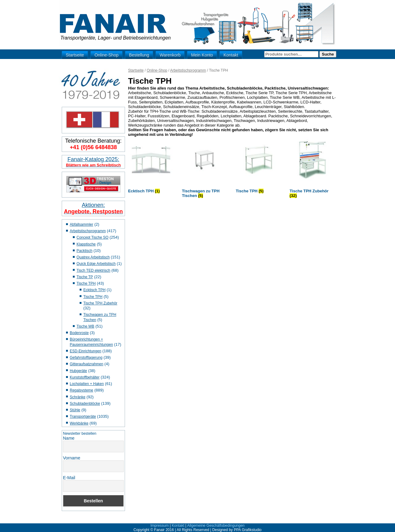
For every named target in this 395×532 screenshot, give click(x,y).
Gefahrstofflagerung (86, 358)
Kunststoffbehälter (85, 377)
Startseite (75, 55)
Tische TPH (86, 283)
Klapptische (86, 244)
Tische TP (85, 277)
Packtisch (84, 251)
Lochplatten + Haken (87, 384)
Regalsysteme (81, 390)
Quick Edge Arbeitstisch (96, 264)
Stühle (75, 410)
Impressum (159, 526)
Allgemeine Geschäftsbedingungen (216, 526)
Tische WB (85, 326)
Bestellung (139, 55)
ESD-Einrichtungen (85, 351)
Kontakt (231, 55)
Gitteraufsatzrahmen (87, 364)
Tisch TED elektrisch (93, 270)
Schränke (78, 397)
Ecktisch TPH (94, 290)
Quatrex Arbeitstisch (93, 257)
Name (69, 438)
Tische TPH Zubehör (100, 303)
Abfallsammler (81, 224)
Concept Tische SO (92, 237)
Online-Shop (106, 55)
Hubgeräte (78, 371)
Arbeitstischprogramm (88, 231)
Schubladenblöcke (85, 404)
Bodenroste (79, 333)
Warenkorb (170, 55)
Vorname (72, 458)
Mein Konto (202, 55)
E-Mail (69, 478)
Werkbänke (79, 423)
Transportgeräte (83, 417)
